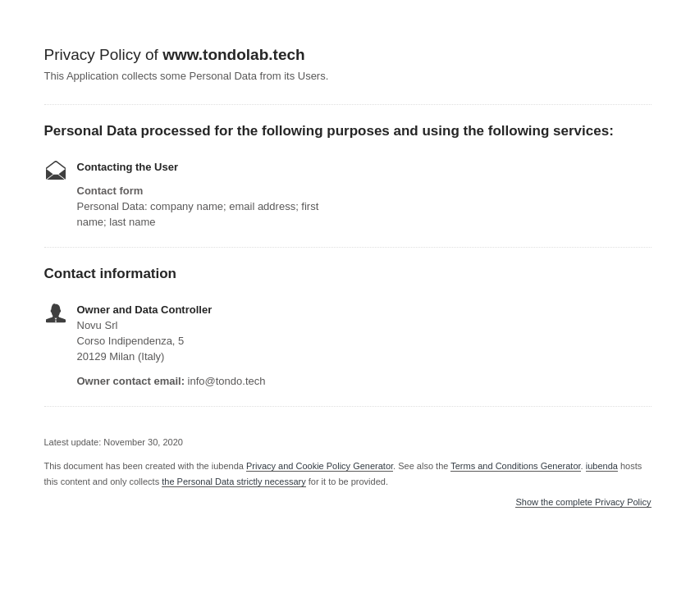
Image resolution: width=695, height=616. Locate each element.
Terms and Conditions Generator (515, 466)
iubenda (602, 466)
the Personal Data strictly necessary (233, 481)
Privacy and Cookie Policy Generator (320, 466)
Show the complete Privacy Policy (583, 502)
